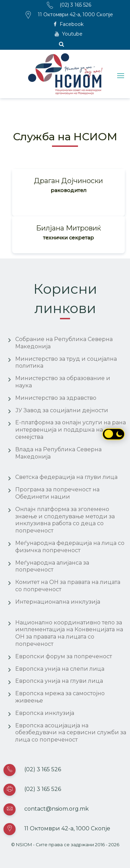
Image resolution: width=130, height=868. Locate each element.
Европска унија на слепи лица (60, 669)
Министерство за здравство (56, 398)
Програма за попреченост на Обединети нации (57, 493)
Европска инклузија (45, 713)
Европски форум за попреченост (64, 656)
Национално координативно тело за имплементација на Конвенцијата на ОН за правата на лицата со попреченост (69, 633)
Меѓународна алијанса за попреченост (52, 566)
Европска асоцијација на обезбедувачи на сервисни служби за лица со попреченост (71, 733)
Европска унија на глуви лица (59, 681)
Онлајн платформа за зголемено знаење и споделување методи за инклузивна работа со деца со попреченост (65, 520)
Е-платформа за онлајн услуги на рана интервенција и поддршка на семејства (71, 430)
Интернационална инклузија (58, 602)
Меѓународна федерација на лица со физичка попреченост (70, 547)
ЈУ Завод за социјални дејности (62, 410)
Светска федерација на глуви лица (66, 477)
